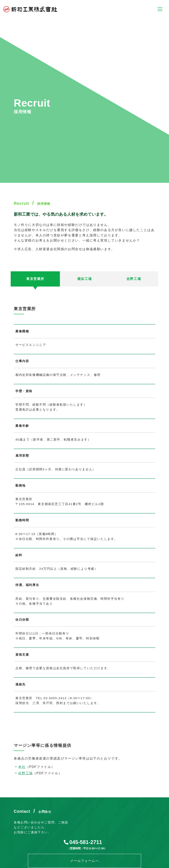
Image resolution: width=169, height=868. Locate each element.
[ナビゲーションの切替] (160, 9)
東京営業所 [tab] (35, 279)
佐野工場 (25, 773)
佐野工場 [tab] (134, 279)
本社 (22, 767)
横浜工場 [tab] (84, 279)
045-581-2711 (86, 842)
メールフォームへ (85, 861)
